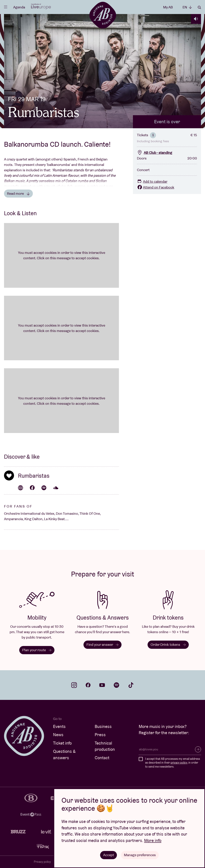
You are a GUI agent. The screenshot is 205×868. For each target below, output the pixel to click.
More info (153, 840)
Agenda (19, 7)
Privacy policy (42, 862)
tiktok (131, 685)
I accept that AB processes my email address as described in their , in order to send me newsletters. (173, 763)
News (58, 735)
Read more (18, 193)
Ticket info (62, 743)
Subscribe (198, 749)
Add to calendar (152, 181)
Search (199, 7)
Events (59, 726)
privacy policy (179, 763)
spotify (117, 685)
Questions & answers (64, 754)
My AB (168, 7)
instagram (74, 685)
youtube (102, 685)
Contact (102, 758)
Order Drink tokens (168, 644)
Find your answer (102, 644)
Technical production (105, 746)
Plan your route (37, 650)
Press (100, 735)
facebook (88, 685)
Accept (109, 855)
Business (103, 726)
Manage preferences (140, 855)
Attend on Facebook (156, 187)
